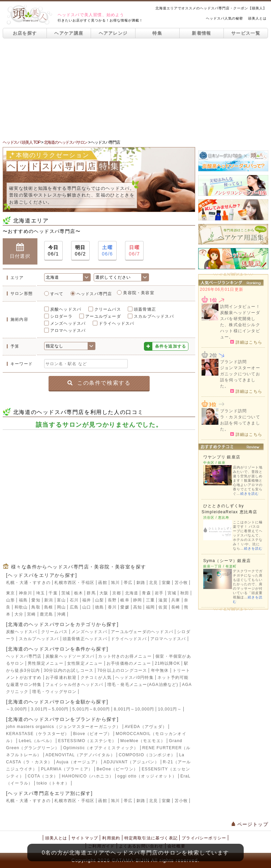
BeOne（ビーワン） (117, 769)
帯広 (128, 583)
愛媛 (125, 607)
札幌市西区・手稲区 (74, 583)
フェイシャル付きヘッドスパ (74, 685)
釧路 (141, 583)
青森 (146, 593)
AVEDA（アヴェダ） (146, 727)
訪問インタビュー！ (240, 307)
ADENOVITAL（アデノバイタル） (80, 755)
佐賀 (163, 607)
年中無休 (160, 670)
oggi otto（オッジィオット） (147, 776)
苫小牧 (181, 583)
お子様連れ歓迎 (61, 678)
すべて (57, 294)
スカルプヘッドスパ (154, 316)
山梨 (99, 600)
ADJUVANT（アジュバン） (131, 762)
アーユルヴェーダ (103, 316)
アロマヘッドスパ (68, 331)
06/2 (80, 250)
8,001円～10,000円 (134, 709)
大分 (19, 614)
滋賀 (163, 600)
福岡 (150, 607)
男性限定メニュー (46, 663)
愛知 (36, 600)
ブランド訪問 (233, 362)
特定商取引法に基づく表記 (151, 838)
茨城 (66, 593)
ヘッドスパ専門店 (94, 294)
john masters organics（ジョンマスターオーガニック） (64, 727)
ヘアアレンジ (113, 33)
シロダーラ (61, 316)
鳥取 (36, 607)
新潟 (49, 600)
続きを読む (250, 494)
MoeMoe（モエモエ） (143, 741)
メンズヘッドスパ (68, 323)
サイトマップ (85, 838)
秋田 (185, 593)
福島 (23, 600)
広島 (74, 607)
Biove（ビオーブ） (93, 734)
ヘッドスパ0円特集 (134, 678)
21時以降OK (167, 663)
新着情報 (201, 33)
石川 (74, 600)
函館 (102, 583)
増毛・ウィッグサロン (54, 692)
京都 (117, 593)
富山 (61, 600)
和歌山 (21, 607)
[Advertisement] (135, 89)
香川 (112, 607)
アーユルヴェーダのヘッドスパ (142, 632)
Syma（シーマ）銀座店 (227, 561)
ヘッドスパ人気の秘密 (224, 18)
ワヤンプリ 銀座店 (222, 457)
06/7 (134, 250)
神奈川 (26, 593)
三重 (150, 600)
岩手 (159, 593)
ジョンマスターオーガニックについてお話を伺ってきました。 (240, 377)
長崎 (176, 607)
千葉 (53, 593)
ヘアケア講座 (69, 33)
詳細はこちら (246, 342)
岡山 (61, 607)
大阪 (104, 593)
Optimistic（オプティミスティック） (101, 748)
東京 (10, 593)
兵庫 (176, 600)
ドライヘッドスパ (117, 323)
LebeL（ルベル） (37, 741)
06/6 (107, 250)
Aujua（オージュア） (78, 762)
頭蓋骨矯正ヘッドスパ (85, 639)
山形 (10, 600)
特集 (157, 33)
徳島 (99, 607)
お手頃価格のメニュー (129, 663)
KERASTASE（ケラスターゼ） (38, 734)
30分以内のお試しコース (69, 670)
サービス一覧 (246, 33)
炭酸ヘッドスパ (66, 309)
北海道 (132, 593)
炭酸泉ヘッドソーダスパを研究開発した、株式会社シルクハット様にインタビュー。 (240, 325)
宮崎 (31, 614)
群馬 (91, 593)
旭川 (115, 583)
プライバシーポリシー (204, 838)
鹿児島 (47, 614)
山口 (87, 607)
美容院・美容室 (139, 293)
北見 (153, 583)
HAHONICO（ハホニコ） (88, 776)
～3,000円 (17, 709)
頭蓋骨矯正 (145, 309)
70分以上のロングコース (122, 670)
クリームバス (108, 309)
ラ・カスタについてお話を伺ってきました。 (240, 423)
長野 (112, 600)
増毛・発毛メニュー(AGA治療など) (143, 685)
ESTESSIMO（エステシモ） (87, 741)
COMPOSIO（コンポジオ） (147, 755)
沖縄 (61, 614)
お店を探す (25, 33)
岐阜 (125, 600)
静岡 (138, 600)
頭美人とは (257, 18)
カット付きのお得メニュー (125, 656)
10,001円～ (170, 709)
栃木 (79, 593)
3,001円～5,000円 (50, 709)
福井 (87, 600)
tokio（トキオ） (53, 783)
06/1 (53, 250)
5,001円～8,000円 (91, 709)
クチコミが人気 (96, 678)
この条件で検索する (99, 383)
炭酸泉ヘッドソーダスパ (70, 656)
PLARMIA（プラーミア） (67, 769)
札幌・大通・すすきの (28, 583)
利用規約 (111, 838)
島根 (49, 607)
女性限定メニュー (85, 663)
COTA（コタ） (43, 776)
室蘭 (166, 583)
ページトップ (250, 824)
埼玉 (40, 593)
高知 (138, 607)
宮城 (172, 593)
